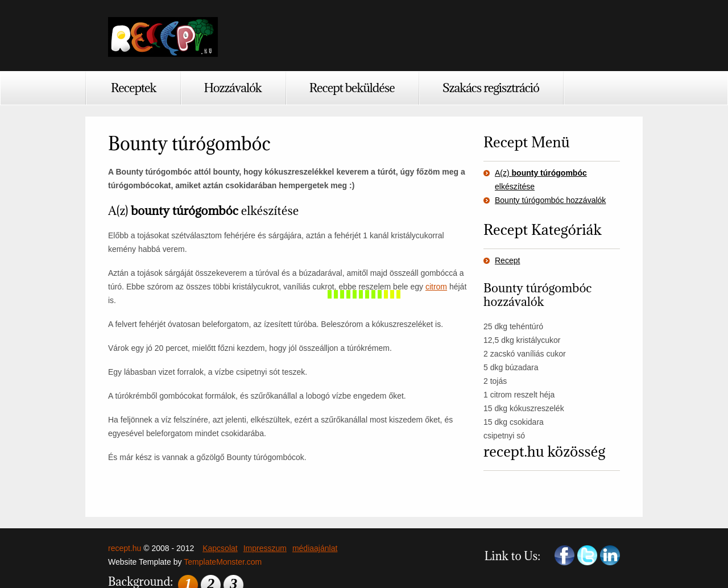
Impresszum (265, 548)
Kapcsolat (220, 548)
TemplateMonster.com (223, 562)
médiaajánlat (315, 548)
